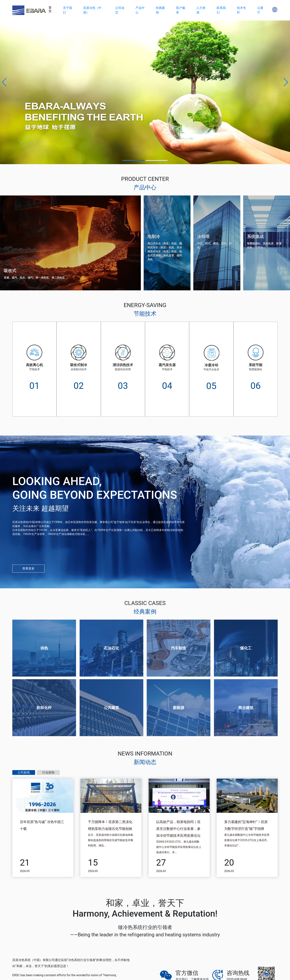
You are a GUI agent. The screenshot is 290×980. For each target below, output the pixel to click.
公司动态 (120, 10)
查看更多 (28, 568)
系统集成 (255, 237)
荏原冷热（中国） (92, 10)
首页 (50, 9)
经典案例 (160, 10)
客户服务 (181, 10)
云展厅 (260, 10)
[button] (4, 82)
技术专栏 (241, 10)
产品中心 (140, 10)
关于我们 (67, 10)
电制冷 (154, 237)
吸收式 (10, 271)
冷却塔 (203, 237)
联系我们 (221, 10)
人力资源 (201, 10)
